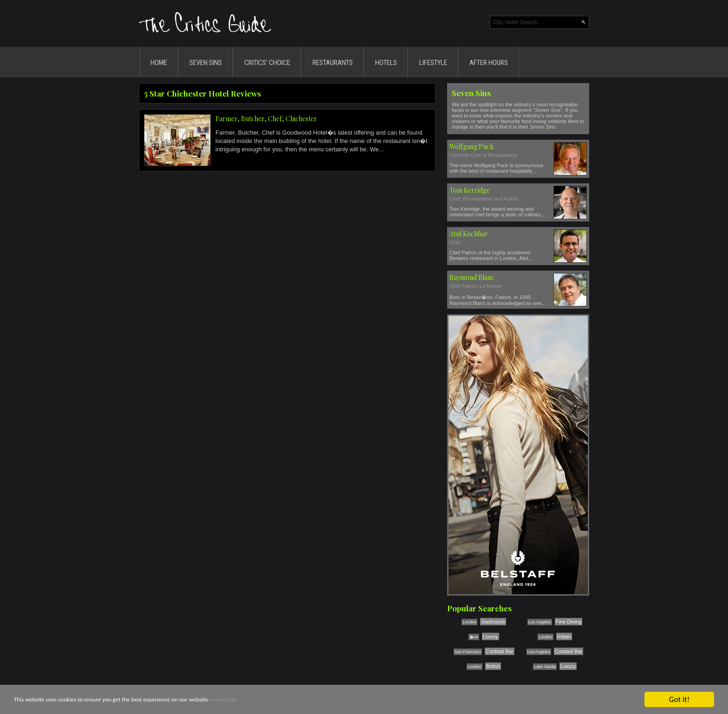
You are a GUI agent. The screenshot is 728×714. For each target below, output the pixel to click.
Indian (564, 636)
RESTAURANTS (333, 63)
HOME (159, 63)
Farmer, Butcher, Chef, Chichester (266, 119)
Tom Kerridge (470, 190)
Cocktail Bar (499, 651)
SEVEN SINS (206, 63)
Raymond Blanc (472, 277)
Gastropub (493, 622)
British (493, 666)
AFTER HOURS (489, 63)
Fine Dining (569, 622)
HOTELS (386, 63)
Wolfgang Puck (471, 146)
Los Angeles (540, 622)
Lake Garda (545, 667)
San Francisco (468, 652)
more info (224, 700)
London (469, 622)
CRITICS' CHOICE (267, 63)
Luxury (491, 636)
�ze (474, 637)
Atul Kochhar (469, 234)
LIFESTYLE (433, 63)
